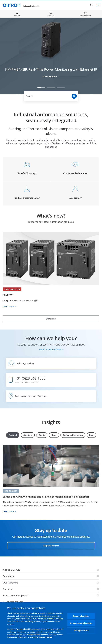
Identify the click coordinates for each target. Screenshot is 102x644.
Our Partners (10, 583)
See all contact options (50, 350)
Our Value (9, 576)
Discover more (50, 77)
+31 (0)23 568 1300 (13, 602)
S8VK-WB (8, 295)
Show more (51, 319)
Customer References (73, 435)
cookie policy (35, 632)
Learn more (8, 306)
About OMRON (11, 570)
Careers (7, 589)
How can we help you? (16, 595)
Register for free (51, 546)
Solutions (28, 435)
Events (42, 435)
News (54, 435)
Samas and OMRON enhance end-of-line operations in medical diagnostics (46, 497)
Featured (13, 435)
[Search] (74, 96)
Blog (91, 435)
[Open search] (91, 5)
